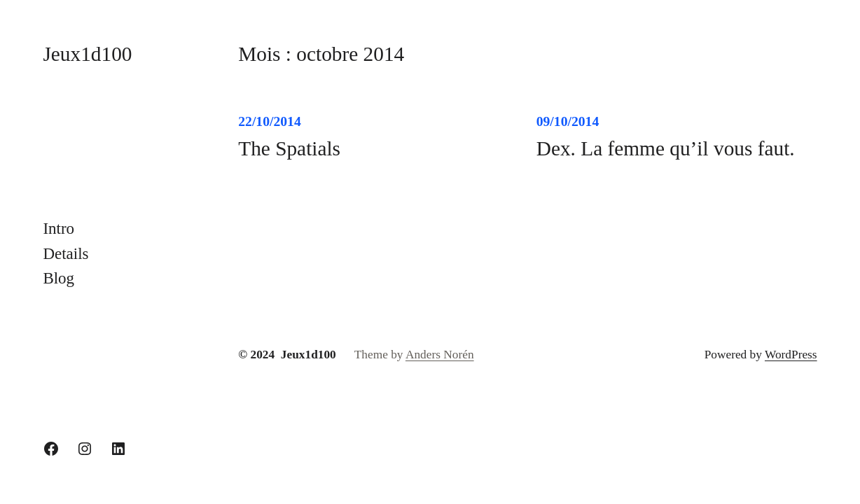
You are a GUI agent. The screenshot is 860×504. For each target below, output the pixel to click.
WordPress (791, 355)
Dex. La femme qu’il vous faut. (666, 148)
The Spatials (289, 148)
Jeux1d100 (87, 54)
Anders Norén (440, 355)
